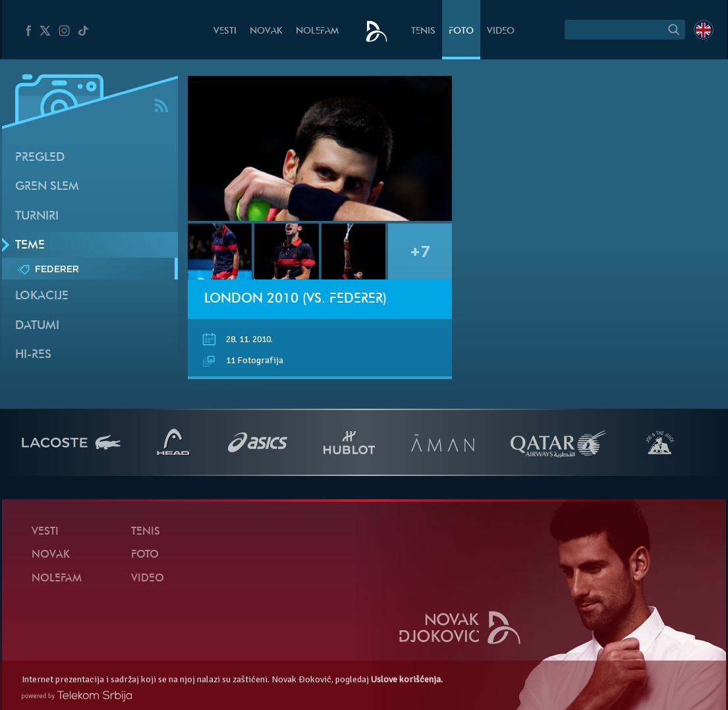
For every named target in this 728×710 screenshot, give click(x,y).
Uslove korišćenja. (407, 679)
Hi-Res (33, 355)
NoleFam (317, 31)
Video (501, 31)
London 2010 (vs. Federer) (295, 299)
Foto (461, 31)
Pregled (40, 158)
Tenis (423, 31)
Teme (30, 246)
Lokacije (42, 296)
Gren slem (47, 187)
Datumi (37, 326)
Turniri (37, 217)
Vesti (225, 31)
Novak (266, 31)
